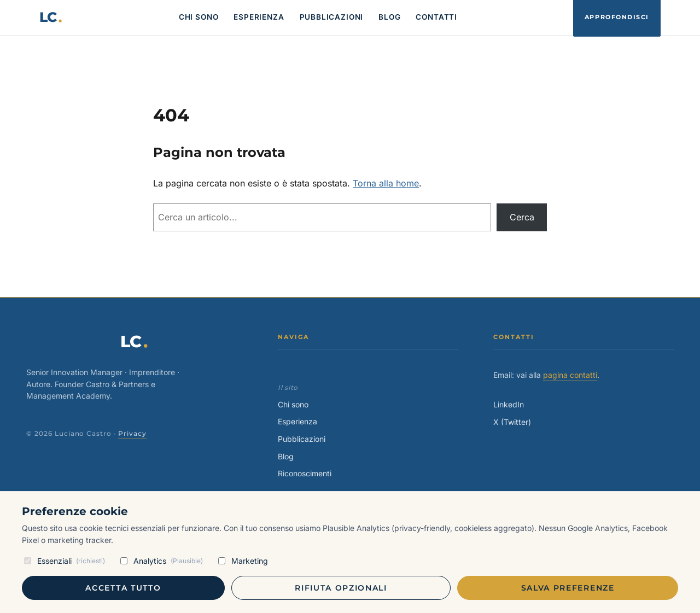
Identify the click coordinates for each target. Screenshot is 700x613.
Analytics (162, 561)
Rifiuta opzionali (341, 588)
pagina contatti (570, 375)
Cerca (522, 217)
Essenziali (65, 561)
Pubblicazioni (302, 439)
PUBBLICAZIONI (332, 17)
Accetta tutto (123, 588)
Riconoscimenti (305, 473)
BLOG (389, 17)
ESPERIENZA (259, 17)
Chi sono (293, 404)
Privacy (132, 433)
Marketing (243, 561)
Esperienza (297, 421)
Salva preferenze (568, 588)
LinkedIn (509, 404)
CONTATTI (436, 17)
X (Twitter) (512, 422)
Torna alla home (386, 183)
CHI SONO (199, 17)
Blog (286, 456)
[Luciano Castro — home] (51, 17)
